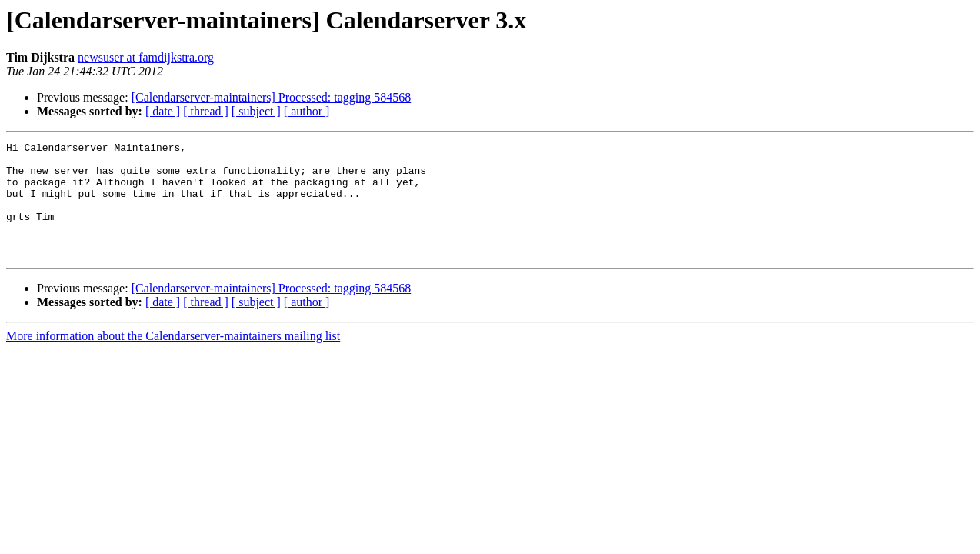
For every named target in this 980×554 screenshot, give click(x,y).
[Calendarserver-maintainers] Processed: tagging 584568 (272, 97)
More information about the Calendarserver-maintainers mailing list (173, 359)
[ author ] (307, 111)
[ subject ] (256, 111)
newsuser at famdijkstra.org (146, 57)
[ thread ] (206, 111)
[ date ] (163, 111)
